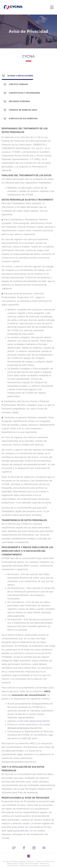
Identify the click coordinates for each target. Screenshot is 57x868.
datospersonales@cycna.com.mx (20, 728)
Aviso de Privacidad (29, 863)
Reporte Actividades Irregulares (35, 866)
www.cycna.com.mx (35, 721)
